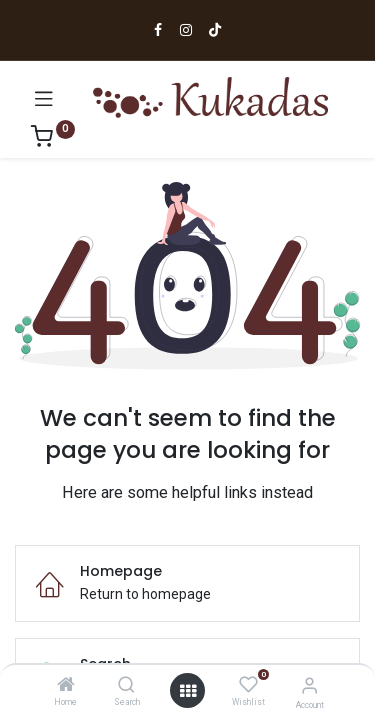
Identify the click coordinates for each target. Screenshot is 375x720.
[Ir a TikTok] (215, 30)
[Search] (126, 686)
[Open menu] (188, 691)
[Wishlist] (248, 685)
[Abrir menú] (44, 97)
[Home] (66, 686)
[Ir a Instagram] (186, 30)
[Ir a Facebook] (158, 30)
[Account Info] (309, 685)
